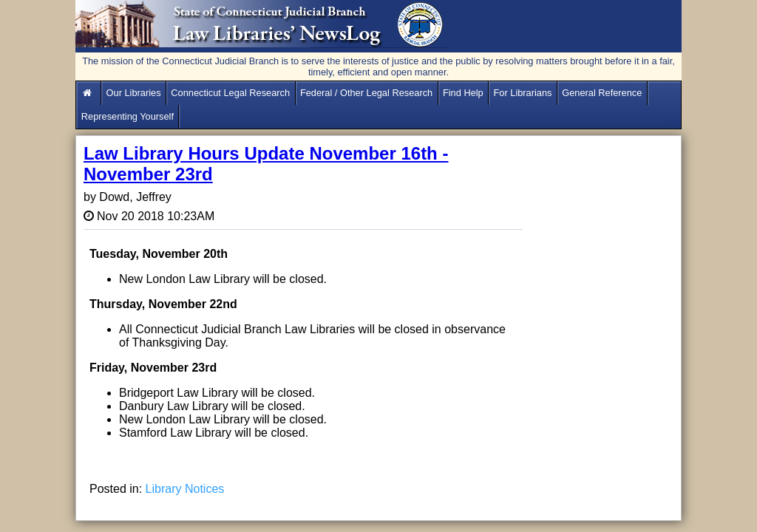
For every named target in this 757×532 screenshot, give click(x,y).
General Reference (602, 93)
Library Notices (185, 489)
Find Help (463, 93)
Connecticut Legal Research (230, 93)
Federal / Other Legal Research (366, 93)
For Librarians (523, 93)
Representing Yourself (128, 116)
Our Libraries (134, 93)
